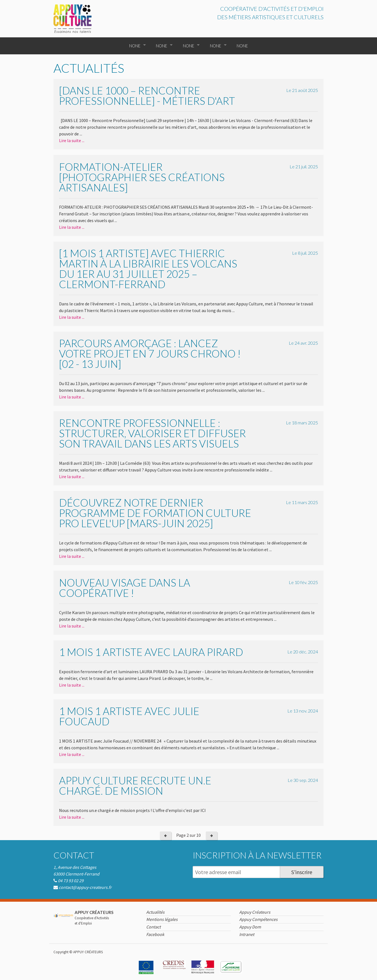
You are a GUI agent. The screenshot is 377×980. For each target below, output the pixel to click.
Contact (74, 855)
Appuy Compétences (258, 919)
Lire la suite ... (72, 140)
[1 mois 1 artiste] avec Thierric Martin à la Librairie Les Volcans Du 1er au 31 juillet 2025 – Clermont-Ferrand (148, 269)
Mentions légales (162, 919)
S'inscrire (302, 872)
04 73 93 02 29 (71, 881)
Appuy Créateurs (255, 912)
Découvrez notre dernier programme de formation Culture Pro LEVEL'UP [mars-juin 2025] (155, 513)
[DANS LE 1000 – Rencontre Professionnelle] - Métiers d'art (147, 96)
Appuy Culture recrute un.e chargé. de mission (135, 786)
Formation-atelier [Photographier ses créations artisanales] (142, 177)
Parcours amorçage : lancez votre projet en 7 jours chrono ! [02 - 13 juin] (150, 353)
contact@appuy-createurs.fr (85, 887)
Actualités (155, 912)
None (135, 46)
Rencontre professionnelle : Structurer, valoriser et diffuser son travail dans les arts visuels (152, 433)
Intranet (247, 934)
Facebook (155, 934)
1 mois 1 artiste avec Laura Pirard (151, 652)
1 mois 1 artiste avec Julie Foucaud (129, 716)
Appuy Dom (250, 927)
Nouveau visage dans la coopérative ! (125, 588)
